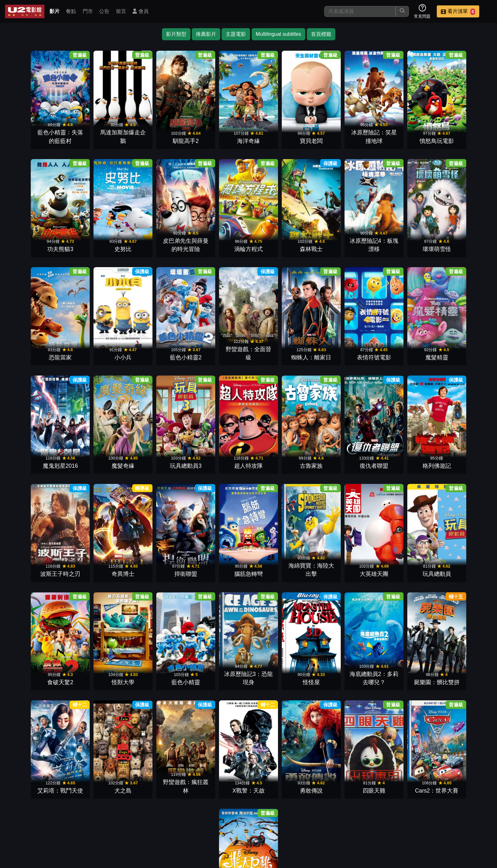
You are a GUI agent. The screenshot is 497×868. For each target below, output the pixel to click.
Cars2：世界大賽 (218, 769)
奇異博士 (340, 453)
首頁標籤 (321, 34)
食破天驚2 (218, 559)
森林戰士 (218, 243)
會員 (140, 11)
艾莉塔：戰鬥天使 (157, 664)
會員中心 (476, 823)
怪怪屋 (461, 559)
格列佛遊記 (218, 453)
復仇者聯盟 (157, 453)
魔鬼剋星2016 (340, 348)
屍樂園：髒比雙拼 (96, 664)
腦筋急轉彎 (461, 453)
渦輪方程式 (157, 243)
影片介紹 (259, 823)
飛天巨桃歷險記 (279, 769)
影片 (55, 11)
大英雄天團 (96, 559)
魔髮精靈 (279, 348)
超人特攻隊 (35, 453)
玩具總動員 (157, 559)
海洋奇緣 (218, 138)
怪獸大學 (279, 559)
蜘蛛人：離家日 (157, 348)
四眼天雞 (461, 664)
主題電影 (236, 34)
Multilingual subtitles (278, 34)
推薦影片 (206, 34)
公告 (104, 11)
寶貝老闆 (279, 138)
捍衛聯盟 (401, 453)
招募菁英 (414, 823)
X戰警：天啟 (340, 664)
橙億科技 (259, 860)
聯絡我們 (383, 823)
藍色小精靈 (340, 559)
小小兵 (461, 243)
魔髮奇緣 (401, 348)
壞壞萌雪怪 (340, 243)
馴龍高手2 (157, 138)
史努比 (35, 243)
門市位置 (321, 823)
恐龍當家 (401, 243)
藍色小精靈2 (35, 348)
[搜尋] (360, 11)
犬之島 (218, 664)
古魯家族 (96, 453)
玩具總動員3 (461, 348)
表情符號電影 (218, 348)
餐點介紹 (290, 823)
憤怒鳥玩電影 (401, 138)
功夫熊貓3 (461, 138)
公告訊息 (352, 823)
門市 (88, 11)
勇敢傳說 (401, 664)
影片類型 (176, 34)
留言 (121, 11)
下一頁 (248, 793)
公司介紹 (445, 823)
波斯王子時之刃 (279, 453)
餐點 (71, 11)
